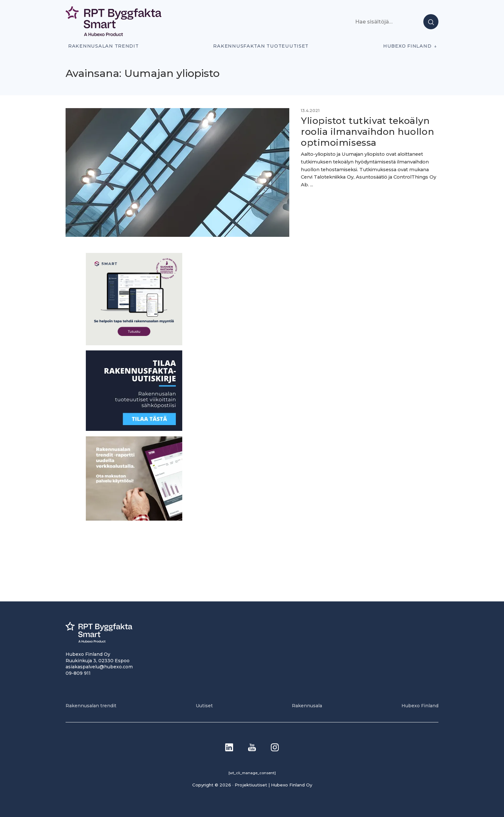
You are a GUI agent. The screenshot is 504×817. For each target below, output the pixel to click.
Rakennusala (307, 706)
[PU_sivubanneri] (134, 519)
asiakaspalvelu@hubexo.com (99, 667)
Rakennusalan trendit (104, 46)
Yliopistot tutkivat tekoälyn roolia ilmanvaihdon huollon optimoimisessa (367, 131)
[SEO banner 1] (134, 344)
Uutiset (204, 706)
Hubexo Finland (407, 46)
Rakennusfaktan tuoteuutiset (261, 46)
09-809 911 (78, 673)
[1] (134, 429)
